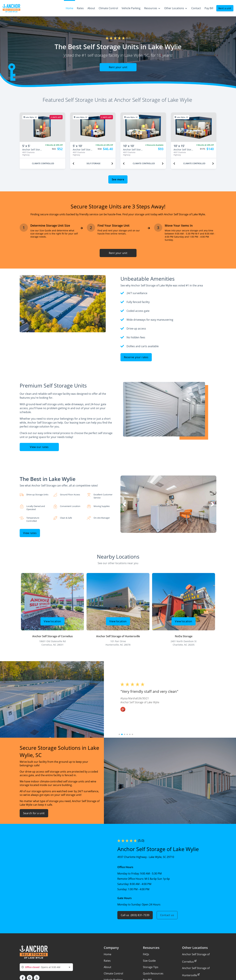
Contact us (167, 915)
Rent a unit (225, 8)
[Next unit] (112, 164)
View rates (30, 533)
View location (52, 621)
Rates (107, 961)
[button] (140, 530)
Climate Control (113, 973)
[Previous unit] (73, 164)
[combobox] (46, 967)
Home (108, 954)
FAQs (146, 954)
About (108, 967)
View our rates (39, 447)
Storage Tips (151, 967)
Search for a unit (34, 813)
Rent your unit (118, 67)
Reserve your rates (136, 357)
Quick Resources (153, 973)
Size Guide (149, 961)
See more (118, 179)
